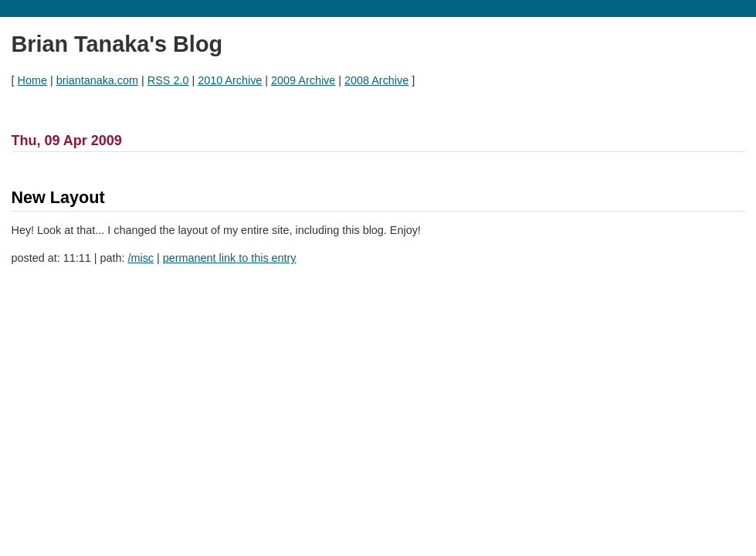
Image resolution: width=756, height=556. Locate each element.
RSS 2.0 (168, 80)
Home (32, 80)
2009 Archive (303, 80)
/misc (141, 258)
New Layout (58, 197)
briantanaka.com (97, 80)
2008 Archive (376, 80)
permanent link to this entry (230, 258)
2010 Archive (230, 80)
